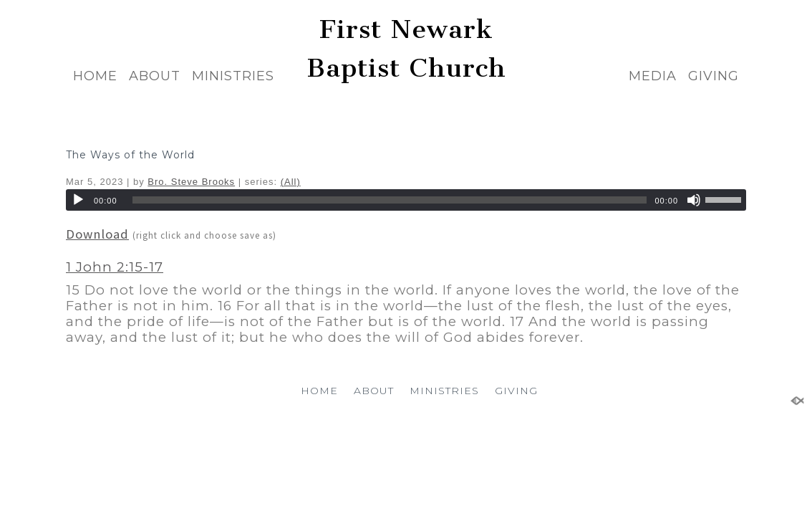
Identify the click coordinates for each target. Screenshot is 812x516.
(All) (291, 182)
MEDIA (653, 76)
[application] (406, 200)
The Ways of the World (130, 155)
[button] (406, 302)
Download (97, 234)
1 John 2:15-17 (115, 267)
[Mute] (694, 200)
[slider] (390, 200)
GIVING (714, 76)
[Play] (78, 200)
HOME (95, 76)
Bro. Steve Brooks (191, 182)
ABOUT (155, 76)
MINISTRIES (233, 76)
